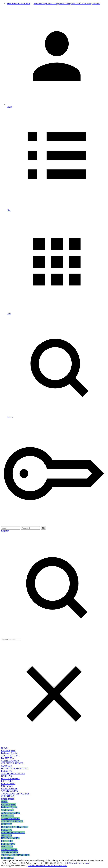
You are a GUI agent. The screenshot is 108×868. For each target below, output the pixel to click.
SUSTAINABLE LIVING (13, 773)
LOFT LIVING (8, 784)
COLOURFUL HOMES (12, 763)
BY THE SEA (8, 758)
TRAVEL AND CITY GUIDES (15, 794)
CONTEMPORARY (10, 761)
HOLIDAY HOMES (10, 778)
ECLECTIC (6, 771)
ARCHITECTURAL (10, 756)
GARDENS (6, 776)
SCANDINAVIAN (10, 791)
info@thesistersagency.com (78, 863)
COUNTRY (6, 766)
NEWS (4, 748)
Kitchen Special (8, 751)
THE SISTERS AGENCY (18, 3)
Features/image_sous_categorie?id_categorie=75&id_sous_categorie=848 (67, 3)
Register (5, 531)
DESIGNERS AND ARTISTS (15, 768)
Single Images (8, 799)
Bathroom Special (9, 753)
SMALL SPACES (9, 789)
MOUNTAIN (7, 786)
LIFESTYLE (7, 781)
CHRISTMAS (8, 796)
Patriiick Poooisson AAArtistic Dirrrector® (47, 866)
